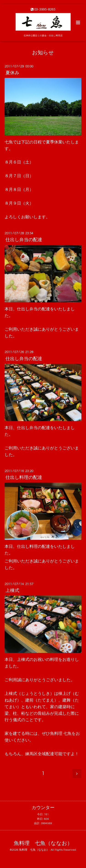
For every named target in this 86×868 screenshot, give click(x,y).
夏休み (12, 73)
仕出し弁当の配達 (24, 240)
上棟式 (12, 591)
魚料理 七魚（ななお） (43, 843)
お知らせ (43, 53)
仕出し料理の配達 (24, 478)
